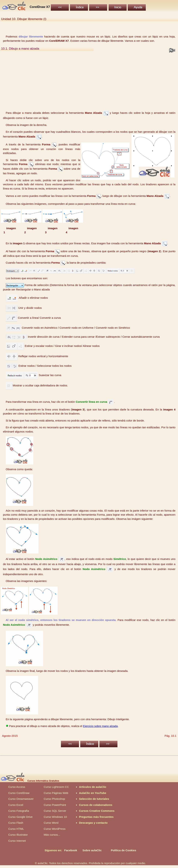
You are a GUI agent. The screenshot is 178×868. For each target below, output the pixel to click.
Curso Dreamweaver (21, 799)
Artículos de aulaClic (93, 787)
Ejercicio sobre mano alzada (100, 726)
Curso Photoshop (54, 799)
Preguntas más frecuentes (96, 817)
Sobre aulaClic (92, 850)
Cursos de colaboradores (96, 805)
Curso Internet (17, 841)
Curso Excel (16, 805)
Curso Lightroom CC (56, 787)
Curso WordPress (55, 829)
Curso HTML (16, 829)
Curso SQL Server (55, 811)
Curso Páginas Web (56, 793)
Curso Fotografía (19, 811)
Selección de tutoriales (94, 799)
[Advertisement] (89, 82)
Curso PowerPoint (55, 805)
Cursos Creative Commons (97, 811)
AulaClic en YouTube (93, 793)
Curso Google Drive (20, 817)
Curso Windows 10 (55, 817)
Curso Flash (16, 823)
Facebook (71, 850)
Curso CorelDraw (19, 793)
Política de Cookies (124, 850)
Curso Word (51, 823)
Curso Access (17, 787)
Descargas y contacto (93, 823)
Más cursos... (52, 835)
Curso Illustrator (18, 835)
